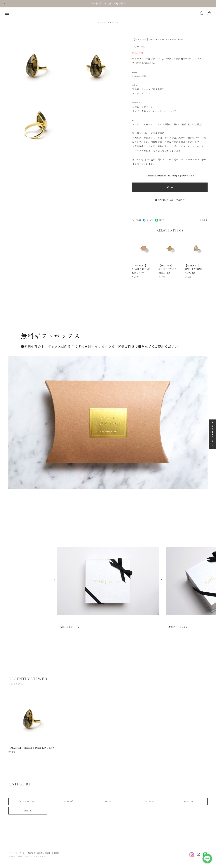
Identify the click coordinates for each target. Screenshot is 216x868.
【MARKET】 (68, 802)
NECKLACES (148, 802)
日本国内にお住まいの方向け (170, 200)
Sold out (170, 187)
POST (137, 220)
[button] (161, 581)
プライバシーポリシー (17, 853)
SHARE (148, 220)
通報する (204, 220)
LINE (159, 220)
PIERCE (28, 812)
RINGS (108, 802)
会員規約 (55, 853)
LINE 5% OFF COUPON (212, 434)
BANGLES (188, 802)
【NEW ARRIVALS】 (28, 802)
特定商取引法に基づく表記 (39, 853)
